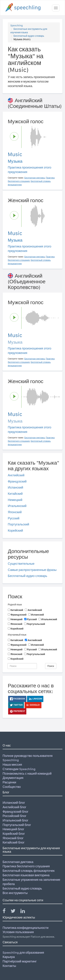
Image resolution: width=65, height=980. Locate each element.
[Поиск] (22, 666)
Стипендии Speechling (19, 769)
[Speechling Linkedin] (25, 912)
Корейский (15, 530)
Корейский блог (14, 834)
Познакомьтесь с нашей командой (27, 773)
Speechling (17, 26)
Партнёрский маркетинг (20, 961)
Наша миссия (12, 765)
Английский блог (14, 807)
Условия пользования (18, 932)
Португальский (18, 524)
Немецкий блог (13, 829)
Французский (17, 481)
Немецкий (15, 500)
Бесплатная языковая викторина (26, 875)
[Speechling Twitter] (15, 912)
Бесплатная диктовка (18, 862)
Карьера (9, 957)
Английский (16, 475)
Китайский (15, 494)
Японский (15, 512)
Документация (13, 778)
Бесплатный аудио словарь (29, 36)
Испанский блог (14, 803)
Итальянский (17, 506)
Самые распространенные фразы (32, 570)
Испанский (16, 487)
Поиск (51, 666)
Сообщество (12, 787)
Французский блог (16, 812)
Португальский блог (17, 825)
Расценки (9, 782)
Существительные (21, 564)
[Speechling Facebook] (6, 912)
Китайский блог (14, 842)
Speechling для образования (23, 953)
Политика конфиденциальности (26, 928)
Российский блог (14, 816)
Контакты (9, 966)
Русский (14, 518)
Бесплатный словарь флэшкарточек (29, 871)
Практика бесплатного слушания (26, 866)
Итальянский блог (15, 820)
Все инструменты (15, 893)
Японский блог (13, 838)
